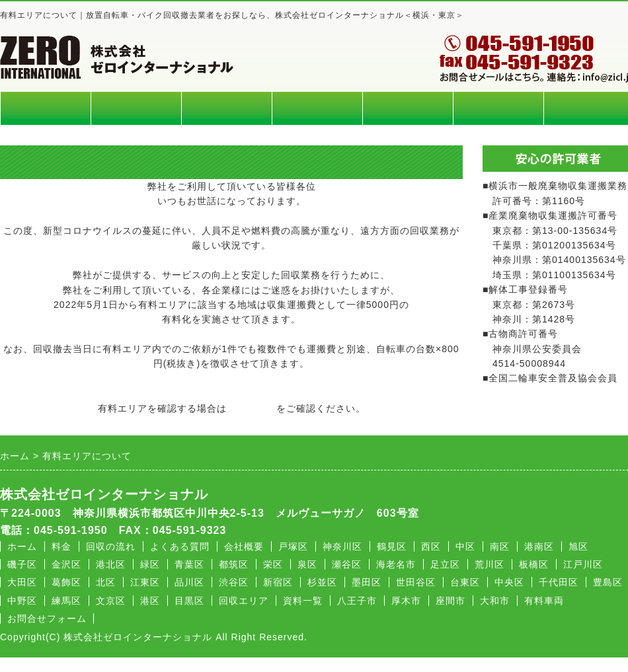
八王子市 (357, 601)
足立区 (445, 564)
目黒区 (189, 601)
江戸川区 (583, 564)
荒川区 (490, 564)
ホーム (46, 108)
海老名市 (396, 564)
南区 (500, 546)
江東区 (145, 582)
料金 (136, 108)
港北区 (111, 564)
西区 (431, 546)
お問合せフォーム (47, 618)
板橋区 (534, 564)
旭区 (578, 546)
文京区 (111, 601)
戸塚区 (293, 546)
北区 (106, 582)
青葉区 (189, 564)
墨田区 (367, 582)
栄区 (273, 564)
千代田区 (559, 582)
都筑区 (234, 564)
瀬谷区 (347, 564)
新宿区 (278, 582)
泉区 (307, 564)
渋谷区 (234, 582)
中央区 (509, 582)
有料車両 (544, 601)
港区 (150, 601)
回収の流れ (317, 108)
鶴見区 (392, 546)
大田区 (22, 582)
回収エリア (227, 108)
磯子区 (22, 564)
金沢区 (66, 564)
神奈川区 (342, 546)
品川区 (189, 582)
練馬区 (66, 601)
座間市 (451, 601)
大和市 (495, 601)
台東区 (465, 582)
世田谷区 (416, 582)
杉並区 (322, 582)
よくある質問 (408, 108)
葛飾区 (66, 582)
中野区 (22, 601)
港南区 (539, 546)
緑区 (150, 564)
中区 (465, 546)
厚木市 (406, 601)
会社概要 (498, 108)
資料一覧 (303, 601)
